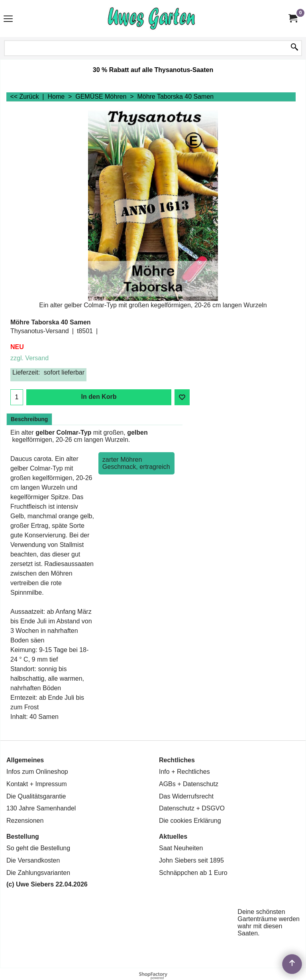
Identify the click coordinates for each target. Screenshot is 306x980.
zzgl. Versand (29, 358)
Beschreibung (29, 419)
